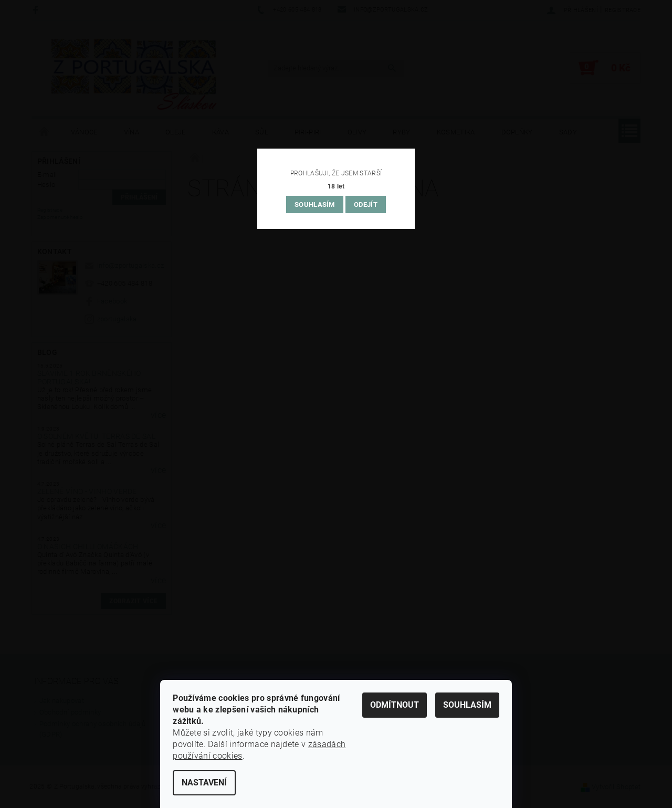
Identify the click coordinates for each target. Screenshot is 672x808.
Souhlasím (315, 204)
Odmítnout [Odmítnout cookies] (395, 705)
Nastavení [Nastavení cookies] (204, 783)
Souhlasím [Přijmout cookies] (467, 705)
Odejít (366, 204)
